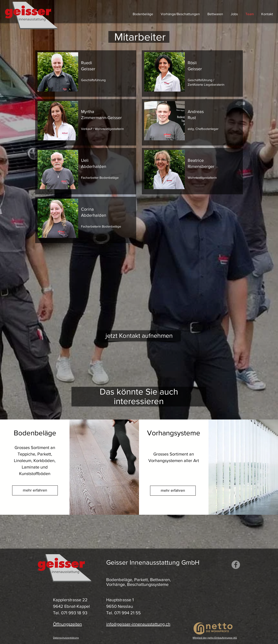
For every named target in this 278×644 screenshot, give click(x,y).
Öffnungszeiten (67, 624)
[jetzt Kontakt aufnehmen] (139, 336)
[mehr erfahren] (35, 490)
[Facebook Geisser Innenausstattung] (236, 565)
